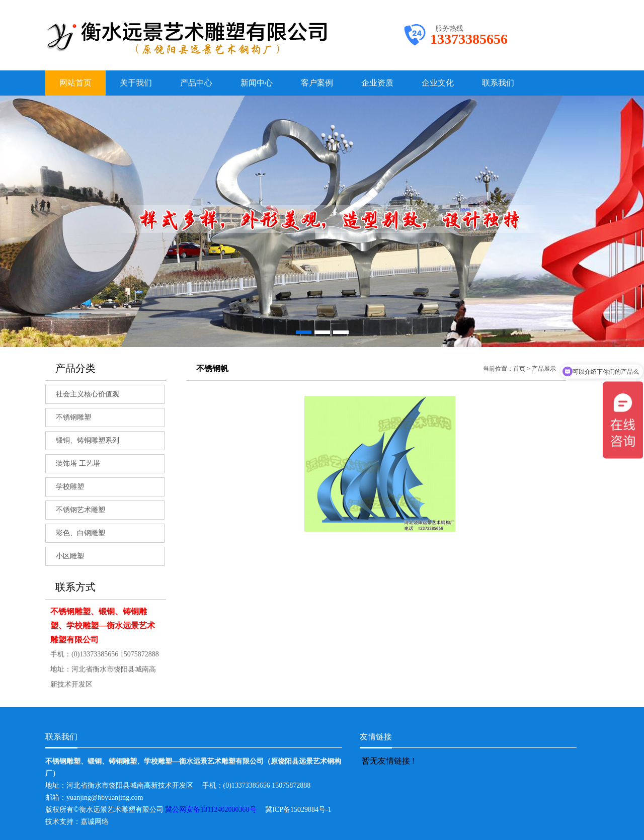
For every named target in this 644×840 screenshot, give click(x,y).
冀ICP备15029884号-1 (302, 810)
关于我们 (136, 83)
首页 (519, 369)
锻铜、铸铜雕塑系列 (88, 440)
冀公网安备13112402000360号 (215, 810)
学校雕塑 (70, 487)
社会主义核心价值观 (88, 394)
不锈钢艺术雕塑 (80, 510)
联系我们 (498, 83)
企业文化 (438, 83)
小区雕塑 (70, 556)
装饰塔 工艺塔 (78, 464)
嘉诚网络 (95, 822)
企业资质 (377, 83)
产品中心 (196, 83)
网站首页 (75, 83)
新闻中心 (257, 83)
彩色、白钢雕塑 (80, 533)
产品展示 (544, 369)
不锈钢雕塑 (73, 417)
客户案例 (317, 83)
